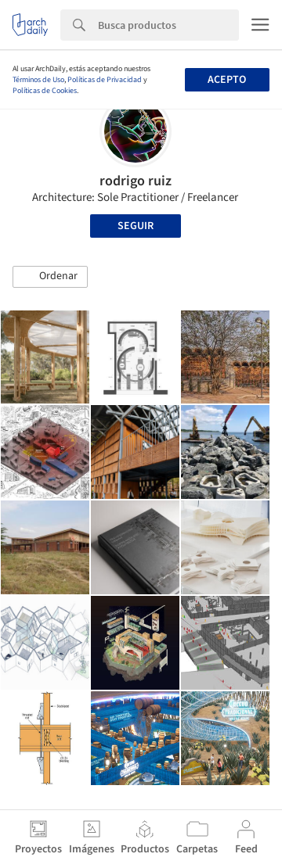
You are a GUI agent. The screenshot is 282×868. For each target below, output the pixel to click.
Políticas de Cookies (45, 91)
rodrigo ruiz (136, 181)
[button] (50, 277)
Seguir (136, 226)
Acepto (227, 80)
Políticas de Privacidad (105, 80)
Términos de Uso (38, 80)
